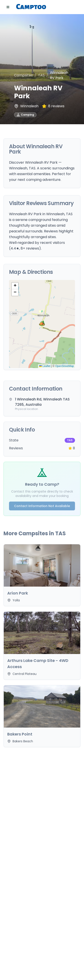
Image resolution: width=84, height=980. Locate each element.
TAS (41, 75)
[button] (42, 324)
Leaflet (45, 366)
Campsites (23, 75)
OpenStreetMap (65, 366)
